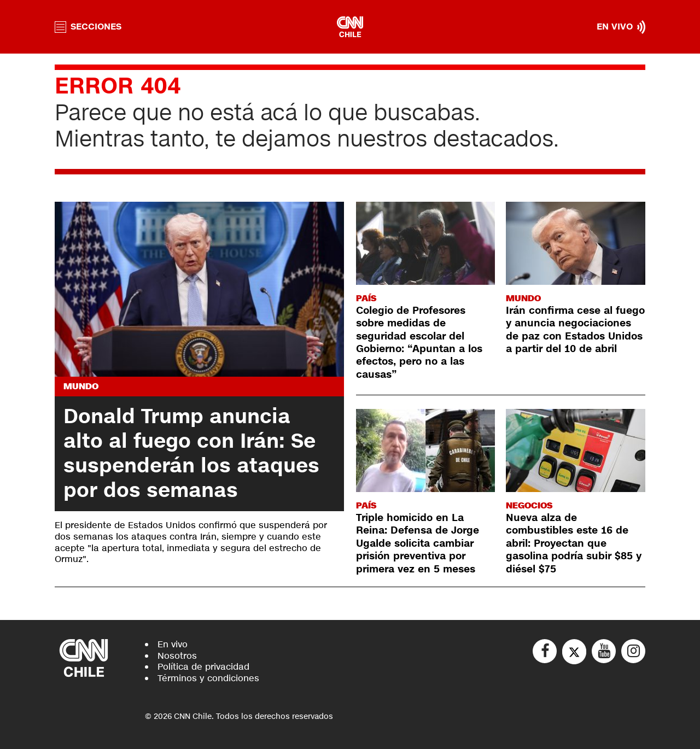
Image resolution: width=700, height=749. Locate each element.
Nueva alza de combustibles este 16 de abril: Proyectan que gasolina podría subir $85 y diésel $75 (574, 543)
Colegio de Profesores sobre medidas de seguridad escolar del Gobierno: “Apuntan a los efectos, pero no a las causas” (419, 343)
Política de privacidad (203, 667)
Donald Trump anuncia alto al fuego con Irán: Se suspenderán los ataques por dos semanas (191, 454)
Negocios (529, 505)
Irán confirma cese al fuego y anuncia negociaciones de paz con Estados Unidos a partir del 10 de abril (575, 330)
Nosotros (177, 656)
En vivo (173, 644)
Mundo (81, 386)
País (366, 298)
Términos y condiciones (208, 678)
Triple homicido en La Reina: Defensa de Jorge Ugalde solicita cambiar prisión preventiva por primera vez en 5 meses (418, 543)
